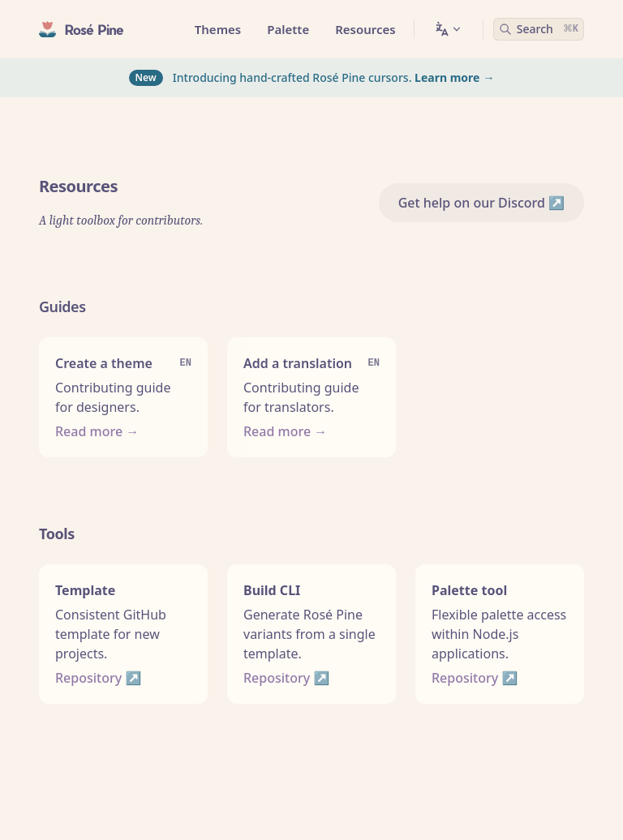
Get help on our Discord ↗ (481, 203)
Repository (88, 678)
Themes (218, 29)
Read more (89, 431)
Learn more (447, 77)
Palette (288, 29)
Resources (365, 29)
